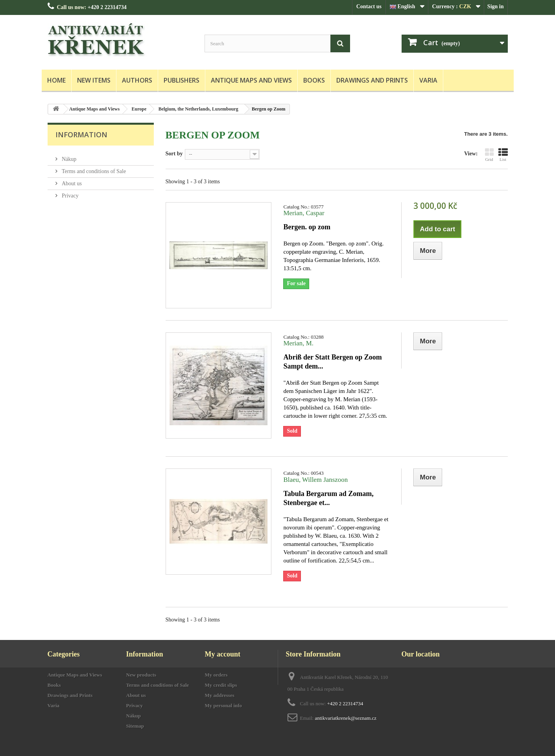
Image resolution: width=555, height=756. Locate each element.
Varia (428, 80)
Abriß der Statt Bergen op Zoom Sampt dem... (332, 362)
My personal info (224, 705)
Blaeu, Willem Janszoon (315, 480)
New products (141, 675)
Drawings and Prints (372, 80)
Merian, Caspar (304, 213)
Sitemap (135, 726)
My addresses (220, 695)
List (503, 155)
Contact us (369, 6)
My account (223, 654)
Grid (489, 155)
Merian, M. (298, 343)
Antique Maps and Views (251, 80)
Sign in (496, 6)
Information (81, 135)
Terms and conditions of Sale (93, 168)
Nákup (69, 156)
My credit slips (221, 685)
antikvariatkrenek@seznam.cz (346, 718)
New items (94, 80)
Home (56, 80)
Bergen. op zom (307, 227)
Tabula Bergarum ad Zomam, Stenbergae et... (328, 498)
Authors (137, 80)
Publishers (182, 80)
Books (314, 80)
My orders (216, 675)
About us (71, 180)
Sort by (174, 154)
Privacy (70, 193)
